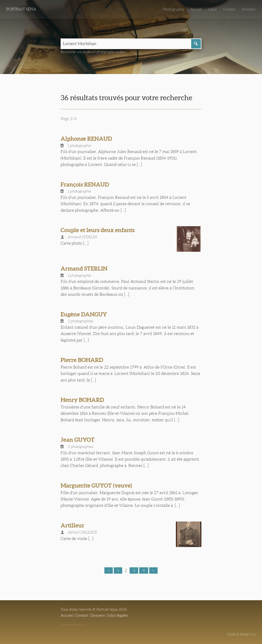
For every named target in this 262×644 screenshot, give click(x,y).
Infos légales (117, 615)
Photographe (173, 9)
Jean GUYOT (78, 440)
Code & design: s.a (242, 634)
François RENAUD (85, 184)
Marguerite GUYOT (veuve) (96, 486)
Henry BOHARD (82, 400)
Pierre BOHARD (82, 360)
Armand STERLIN (84, 269)
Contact (229, 9)
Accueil (196, 9)
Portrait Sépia (21, 9)
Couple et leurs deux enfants (98, 230)
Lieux (212, 9)
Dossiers (249, 9)
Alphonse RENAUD (86, 139)
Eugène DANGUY (84, 314)
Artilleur (72, 525)
